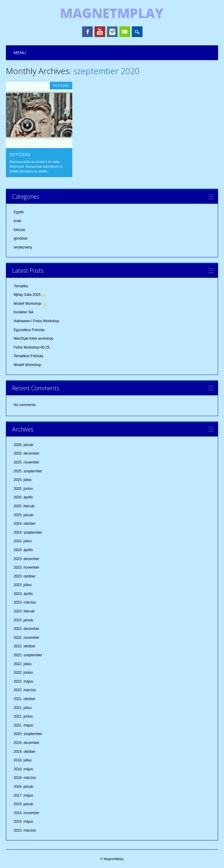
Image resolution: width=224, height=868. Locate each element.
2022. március (25, 690)
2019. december (27, 743)
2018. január (24, 787)
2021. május (23, 725)
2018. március (25, 778)
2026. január (24, 445)
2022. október (24, 646)
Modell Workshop (27, 365)
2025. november (27, 462)
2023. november (27, 567)
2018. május (23, 769)
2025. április (23, 497)
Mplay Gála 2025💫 (29, 295)
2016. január (24, 804)
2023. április (23, 594)
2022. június (23, 673)
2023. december (27, 559)
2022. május (23, 681)
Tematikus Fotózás (28, 356)
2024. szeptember (28, 532)
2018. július (23, 760)
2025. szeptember (28, 471)
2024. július (23, 541)
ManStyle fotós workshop (33, 338)
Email (125, 32)
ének (17, 221)
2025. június (23, 489)
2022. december (27, 629)
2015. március (25, 830)
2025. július (23, 480)
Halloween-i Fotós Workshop (36, 321)
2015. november (27, 813)
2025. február (24, 506)
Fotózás (20, 154)
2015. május (23, 822)
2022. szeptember (28, 655)
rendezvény (23, 247)
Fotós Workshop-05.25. (32, 347)
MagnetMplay (112, 13)
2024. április (23, 550)
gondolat (20, 238)
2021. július (23, 708)
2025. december (27, 453)
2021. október (24, 699)
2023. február (24, 611)
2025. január (24, 515)
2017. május (23, 795)
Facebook (87, 32)
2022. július (23, 664)
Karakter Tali (23, 312)
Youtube (100, 32)
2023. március (25, 602)
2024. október (24, 524)
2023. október (24, 576)
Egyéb (19, 212)
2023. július (23, 585)
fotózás (61, 85)
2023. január (24, 620)
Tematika (21, 286)
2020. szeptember (28, 734)
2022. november (27, 638)
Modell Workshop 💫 (30, 304)
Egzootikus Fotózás (29, 330)
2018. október (24, 752)
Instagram (112, 32)
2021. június (23, 716)
